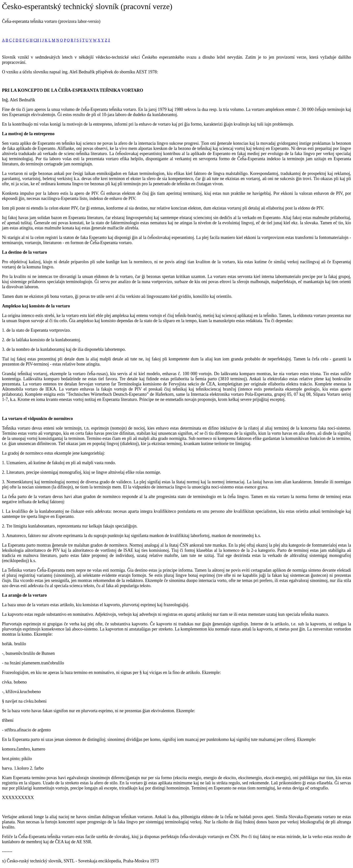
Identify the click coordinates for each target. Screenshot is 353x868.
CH (36, 40)
